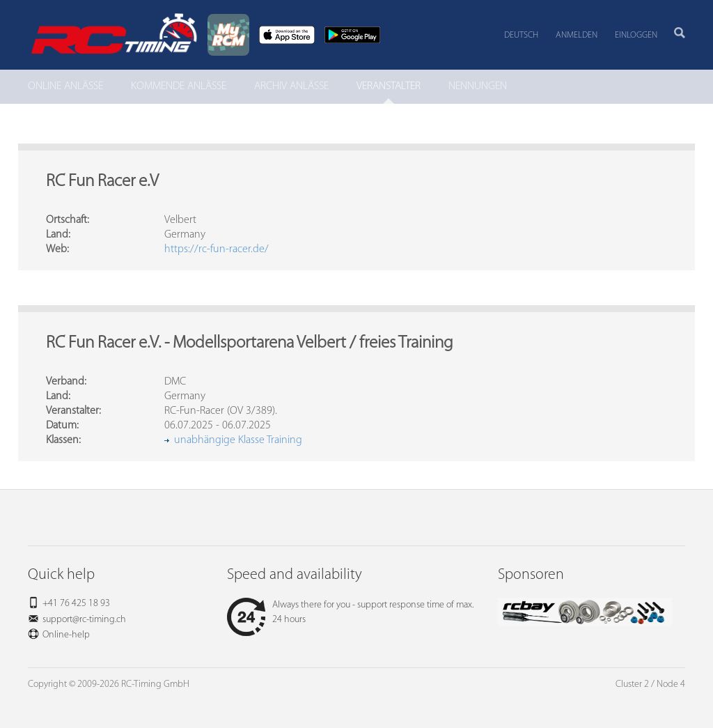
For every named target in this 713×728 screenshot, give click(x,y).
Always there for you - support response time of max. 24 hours (350, 612)
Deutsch (521, 35)
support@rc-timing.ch (84, 620)
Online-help (66, 635)
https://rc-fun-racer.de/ (217, 249)
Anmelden (577, 35)
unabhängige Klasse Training (238, 440)
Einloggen (636, 35)
